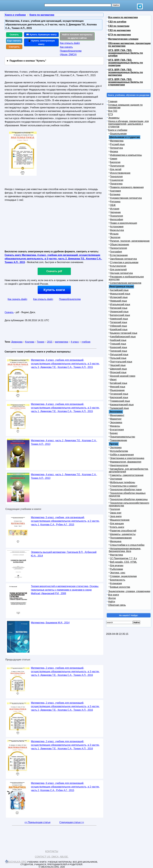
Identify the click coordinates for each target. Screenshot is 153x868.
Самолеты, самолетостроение (127, 475)
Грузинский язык (119, 394)
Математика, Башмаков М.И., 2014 (50, 623)
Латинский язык (119, 308)
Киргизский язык (119, 397)
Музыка (114, 234)
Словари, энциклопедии (123, 576)
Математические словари (123, 39)
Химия (114, 159)
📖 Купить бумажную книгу (41, 35)
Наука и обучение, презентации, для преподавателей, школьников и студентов (128, 124)
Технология (116, 177)
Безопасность (118, 580)
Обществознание (120, 244)
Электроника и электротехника (127, 458)
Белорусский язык (120, 315)
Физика (114, 151)
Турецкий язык (118, 344)
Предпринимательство (123, 437)
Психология (116, 216)
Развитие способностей (123, 531)
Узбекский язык (118, 326)
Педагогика (116, 184)
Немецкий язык (118, 301)
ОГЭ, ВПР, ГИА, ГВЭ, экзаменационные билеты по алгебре (126, 53)
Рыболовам (116, 569)
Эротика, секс (118, 573)
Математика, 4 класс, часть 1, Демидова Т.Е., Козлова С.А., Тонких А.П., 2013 (64, 476)
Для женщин (117, 523)
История (115, 209)
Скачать (14, 35)
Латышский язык (119, 354)
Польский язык (118, 358)
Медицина (116, 541)
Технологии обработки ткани (126, 490)
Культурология (118, 266)
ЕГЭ (110, 114)
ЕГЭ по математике (120, 35)
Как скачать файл (17, 299)
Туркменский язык (120, 401)
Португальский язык (121, 362)
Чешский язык (118, 365)
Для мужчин (117, 566)
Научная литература (121, 273)
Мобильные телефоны (123, 482)
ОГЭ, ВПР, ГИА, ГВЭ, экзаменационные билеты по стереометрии (126, 82)
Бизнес (114, 433)
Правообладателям (70, 299)
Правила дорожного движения (127, 187)
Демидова (17, 342)
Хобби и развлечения (122, 455)
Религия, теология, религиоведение (130, 241)
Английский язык (119, 290)
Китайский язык (119, 383)
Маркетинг (116, 419)
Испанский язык (119, 297)
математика (62, 342)
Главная (113, 101)
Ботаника (115, 194)
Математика (117, 141)
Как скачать (66, 47)
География (116, 252)
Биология (115, 162)
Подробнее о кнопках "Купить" (28, 61)
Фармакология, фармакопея (126, 462)
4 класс (75, 342)
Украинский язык (119, 312)
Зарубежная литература (123, 259)
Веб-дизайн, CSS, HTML (123, 562)
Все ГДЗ (113, 111)
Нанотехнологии (119, 465)
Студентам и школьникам (124, 262)
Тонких (41, 342)
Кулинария (116, 583)
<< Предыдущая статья (37, 822)
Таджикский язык (119, 408)
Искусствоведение (120, 173)
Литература (116, 148)
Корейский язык (119, 329)
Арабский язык (118, 340)
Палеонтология (118, 248)
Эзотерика (116, 447)
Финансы (115, 426)
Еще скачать (14, 41)
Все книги (114, 595)
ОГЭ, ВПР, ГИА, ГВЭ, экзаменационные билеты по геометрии (126, 63)
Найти (112, 602)
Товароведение (118, 440)
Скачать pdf (54, 271)
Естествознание (119, 255)
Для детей (116, 169)
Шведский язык (118, 369)
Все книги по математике (123, 17)
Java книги (116, 516)
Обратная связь (117, 605)
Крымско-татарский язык (124, 333)
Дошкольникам (118, 134)
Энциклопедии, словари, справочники (129, 591)
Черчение (115, 212)
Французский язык (120, 294)
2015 (50, 342)
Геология (115, 509)
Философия (116, 219)
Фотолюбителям (119, 451)
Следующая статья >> (72, 822)
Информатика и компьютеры (126, 155)
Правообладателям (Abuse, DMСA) (71, 53)
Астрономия (117, 227)
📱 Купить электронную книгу (41, 42)
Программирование (121, 538)
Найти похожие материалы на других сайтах (77, 36)
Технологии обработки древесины (129, 499)
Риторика (115, 202)
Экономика (116, 422)
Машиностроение (120, 520)
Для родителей (118, 270)
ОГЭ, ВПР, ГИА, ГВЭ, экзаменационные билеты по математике (126, 72)
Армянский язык (119, 319)
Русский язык (117, 144)
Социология (117, 180)
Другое (112, 598)
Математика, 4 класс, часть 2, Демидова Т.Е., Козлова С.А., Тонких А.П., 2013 (64, 442)
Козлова (30, 342)
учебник (86, 342)
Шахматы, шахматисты (123, 534)
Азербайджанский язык (123, 337)
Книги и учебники (118, 130)
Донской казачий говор (123, 376)
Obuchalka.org (16, 862)
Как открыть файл (70, 43)
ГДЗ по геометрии (119, 26)
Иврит (113, 380)
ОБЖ (113, 205)
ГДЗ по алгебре (117, 22)
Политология (117, 166)
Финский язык (118, 387)
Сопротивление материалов (126, 283)
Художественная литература (126, 198)
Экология (115, 237)
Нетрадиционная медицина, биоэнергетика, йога (125, 550)
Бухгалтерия (117, 430)
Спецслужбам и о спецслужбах (127, 545)
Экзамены (114, 118)
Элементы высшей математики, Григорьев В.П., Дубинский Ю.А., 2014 (64, 554)
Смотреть (14, 47)
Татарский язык (118, 322)
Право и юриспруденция (123, 223)
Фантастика (116, 555)
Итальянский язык (120, 304)
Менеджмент (117, 415)
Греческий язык (118, 351)
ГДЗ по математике (119, 30)
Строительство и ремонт (124, 486)
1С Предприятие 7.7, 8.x (123, 558)
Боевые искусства (120, 587)
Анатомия (115, 191)
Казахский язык (118, 347)
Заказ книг (116, 513)
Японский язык (118, 372)
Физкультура (117, 230)
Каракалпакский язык (122, 405)
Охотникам (116, 479)
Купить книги (54, 290)
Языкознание (117, 390)
